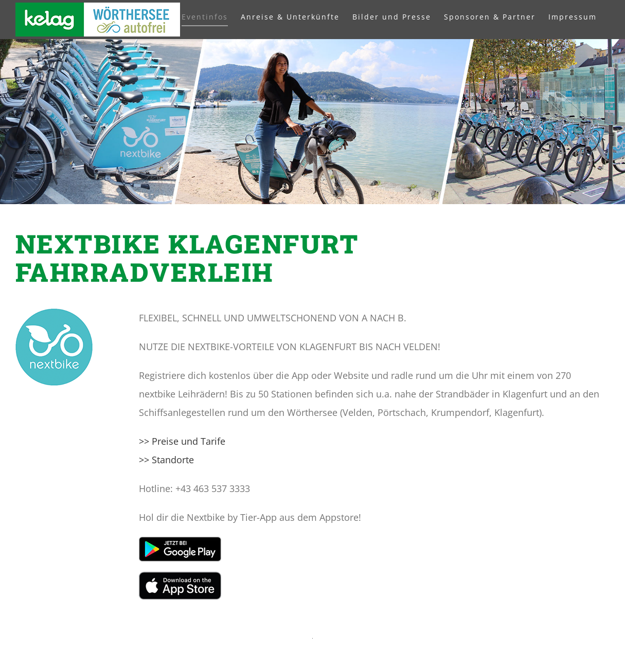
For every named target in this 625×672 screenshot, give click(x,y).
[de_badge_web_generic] (180, 541)
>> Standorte (166, 460)
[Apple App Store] (180, 576)
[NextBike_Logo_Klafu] (54, 313)
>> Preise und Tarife (182, 441)
